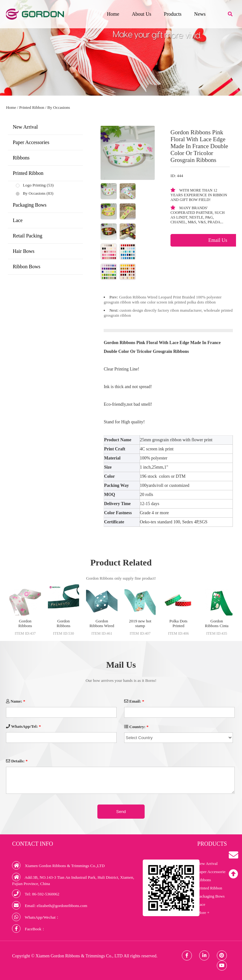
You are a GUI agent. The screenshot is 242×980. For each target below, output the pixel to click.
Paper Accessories (31, 142)
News (200, 14)
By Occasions (59, 107)
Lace (17, 220)
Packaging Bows (29, 205)
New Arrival (25, 127)
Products (173, 14)
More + (203, 913)
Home (113, 14)
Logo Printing (34, 185)
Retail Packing (27, 236)
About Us (141, 14)
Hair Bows (23, 251)
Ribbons (21, 158)
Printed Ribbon (32, 107)
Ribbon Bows (26, 267)
